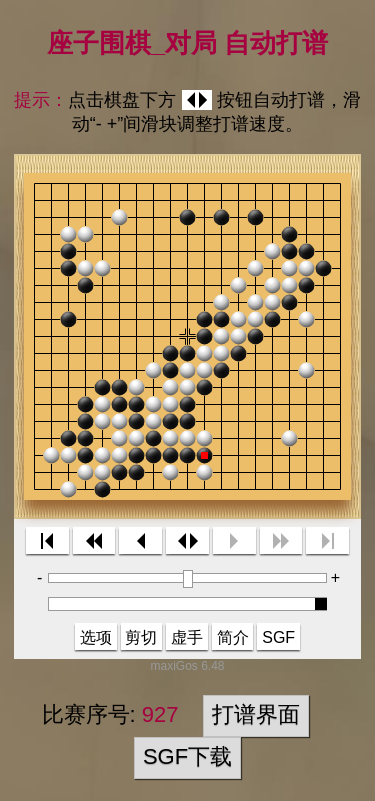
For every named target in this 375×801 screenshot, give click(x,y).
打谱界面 (256, 714)
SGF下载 (187, 756)
